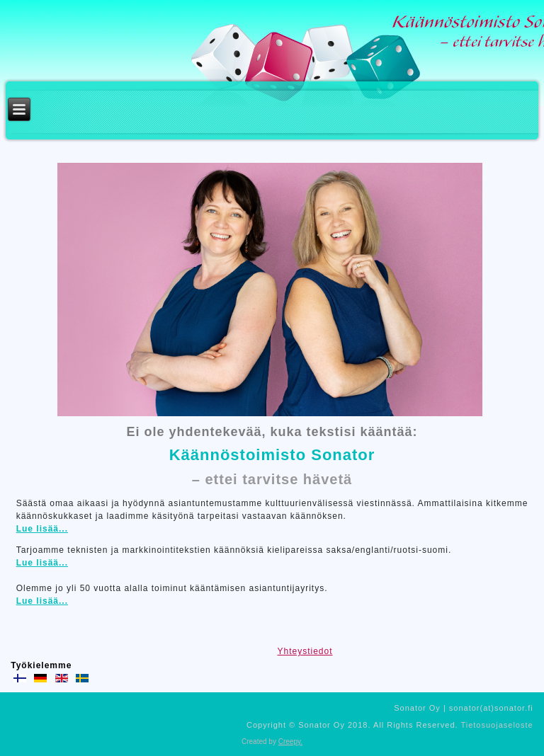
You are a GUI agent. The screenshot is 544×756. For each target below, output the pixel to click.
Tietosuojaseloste (497, 725)
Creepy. (290, 741)
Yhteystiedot (305, 651)
